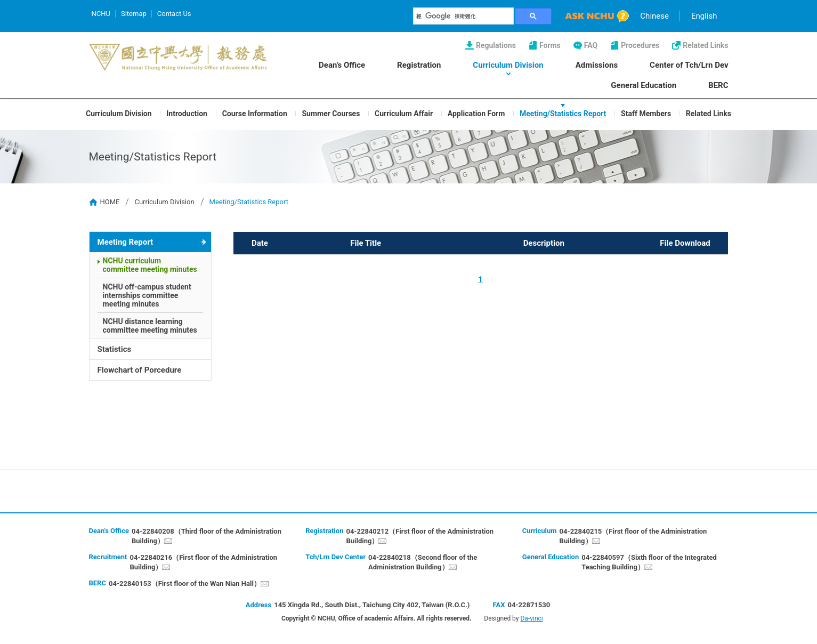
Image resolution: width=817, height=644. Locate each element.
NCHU (101, 14)
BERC (718, 85)
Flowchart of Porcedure (140, 370)
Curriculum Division (508, 65)
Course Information (255, 113)
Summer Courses (331, 113)
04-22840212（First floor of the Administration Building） (420, 536)
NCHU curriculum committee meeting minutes (150, 265)
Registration (419, 65)
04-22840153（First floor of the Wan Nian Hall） (185, 583)
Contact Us (174, 14)
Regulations (496, 45)
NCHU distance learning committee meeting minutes (150, 326)
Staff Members (646, 113)
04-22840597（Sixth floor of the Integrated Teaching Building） (649, 562)
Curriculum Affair (404, 113)
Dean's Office (342, 65)
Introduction (187, 113)
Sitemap (134, 14)
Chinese (654, 16)
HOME (110, 202)
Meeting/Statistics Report (563, 113)
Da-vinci (531, 618)
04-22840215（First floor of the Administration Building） (633, 536)
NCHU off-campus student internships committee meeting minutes (147, 295)
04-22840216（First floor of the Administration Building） (203, 562)
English (704, 16)
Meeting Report (126, 242)
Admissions (597, 65)
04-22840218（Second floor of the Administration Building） (423, 562)
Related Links (705, 45)
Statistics (115, 349)
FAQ (591, 45)
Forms (550, 45)
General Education (644, 85)
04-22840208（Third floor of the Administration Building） (207, 536)
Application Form (476, 113)
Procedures (640, 45)
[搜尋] (464, 16)
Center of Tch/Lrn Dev (689, 65)
